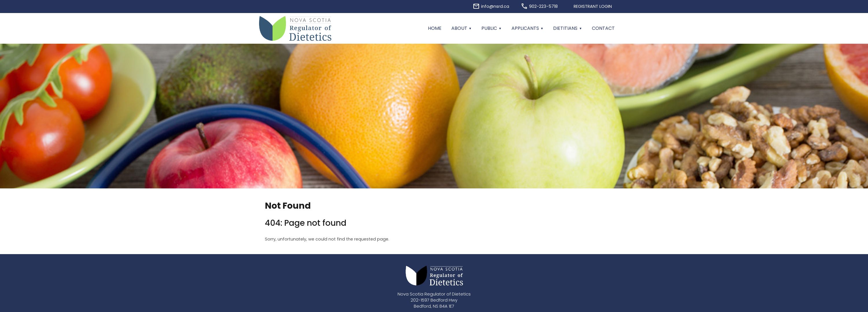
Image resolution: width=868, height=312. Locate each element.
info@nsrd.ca (495, 6)
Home (435, 28)
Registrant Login (593, 6)
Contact (603, 28)
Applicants (525, 28)
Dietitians (565, 28)
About (459, 28)
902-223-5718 (543, 6)
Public (489, 28)
